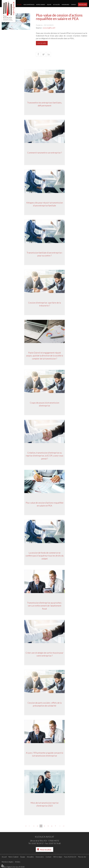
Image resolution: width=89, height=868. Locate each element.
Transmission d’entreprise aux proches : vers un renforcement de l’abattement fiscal (45, 606)
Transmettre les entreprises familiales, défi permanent (45, 104)
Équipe (49, 5)
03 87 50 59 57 (38, 843)
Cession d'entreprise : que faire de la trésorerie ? (44, 304)
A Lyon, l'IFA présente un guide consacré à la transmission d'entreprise (44, 754)
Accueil (19, 5)
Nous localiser (46, 850)
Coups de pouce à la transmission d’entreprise (45, 404)
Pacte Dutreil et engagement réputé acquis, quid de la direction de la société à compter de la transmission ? (45, 356)
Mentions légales (8, 862)
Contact (74, 5)
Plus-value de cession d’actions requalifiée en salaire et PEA (45, 504)
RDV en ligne (83, 5)
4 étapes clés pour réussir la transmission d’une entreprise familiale (45, 204)
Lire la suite (42, 43)
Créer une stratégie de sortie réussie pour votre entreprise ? (44, 654)
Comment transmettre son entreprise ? (44, 153)
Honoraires (65, 5)
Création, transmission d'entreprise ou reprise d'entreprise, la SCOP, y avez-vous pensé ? (45, 456)
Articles (18, 862)
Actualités (56, 5)
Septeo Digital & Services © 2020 (13, 867)
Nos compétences (29, 5)
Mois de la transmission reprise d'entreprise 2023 (45, 804)
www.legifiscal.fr (49, 28)
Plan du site (82, 857)
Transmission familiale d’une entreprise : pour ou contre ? (45, 254)
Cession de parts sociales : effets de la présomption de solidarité (45, 704)
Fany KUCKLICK (70, 857)
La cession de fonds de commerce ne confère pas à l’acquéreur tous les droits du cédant (45, 556)
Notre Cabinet (41, 5)
